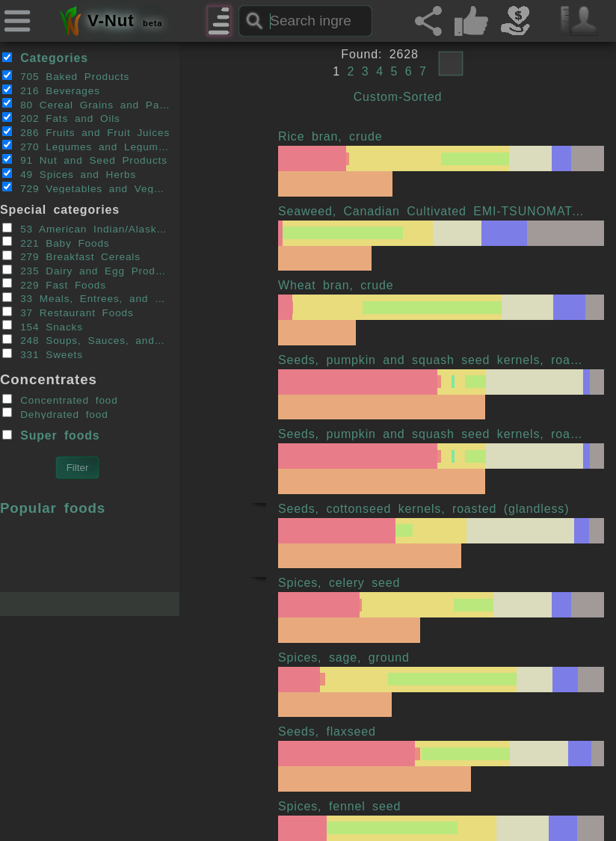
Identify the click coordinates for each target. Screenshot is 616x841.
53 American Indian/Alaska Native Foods (86, 229)
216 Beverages (51, 90)
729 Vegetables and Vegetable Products (86, 188)
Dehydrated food (55, 413)
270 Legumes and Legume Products (86, 146)
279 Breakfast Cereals (71, 256)
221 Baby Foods (56, 242)
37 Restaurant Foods (68, 312)
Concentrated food (60, 400)
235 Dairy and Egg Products (86, 271)
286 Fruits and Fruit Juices (86, 132)
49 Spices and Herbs (69, 174)
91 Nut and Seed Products (85, 160)
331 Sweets (43, 354)
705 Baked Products (66, 76)
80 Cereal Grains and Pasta (86, 104)
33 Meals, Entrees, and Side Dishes (86, 298)
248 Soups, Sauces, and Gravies (86, 340)
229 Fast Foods (54, 284)
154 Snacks (43, 326)
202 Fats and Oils (61, 118)
